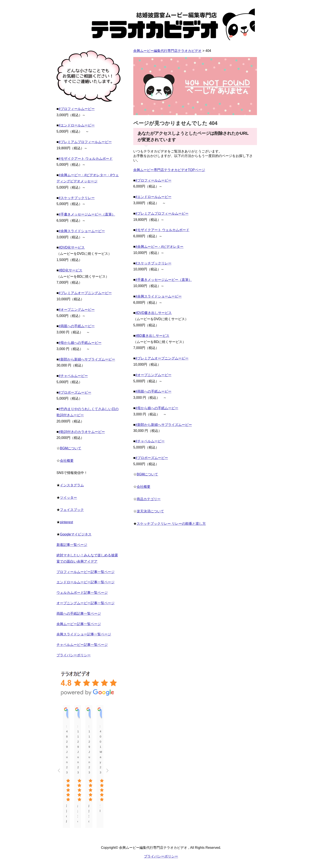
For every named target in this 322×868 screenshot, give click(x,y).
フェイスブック (72, 510)
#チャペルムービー (150, 441)
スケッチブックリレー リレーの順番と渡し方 (171, 524)
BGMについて (147, 474)
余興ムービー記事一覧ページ (79, 624)
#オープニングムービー (153, 375)
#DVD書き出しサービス (154, 313)
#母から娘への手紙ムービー (157, 408)
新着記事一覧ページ (72, 545)
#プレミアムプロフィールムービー (162, 213)
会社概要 (144, 487)
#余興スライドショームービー (159, 296)
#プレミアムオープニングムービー (162, 358)
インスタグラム (72, 485)
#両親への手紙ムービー (153, 391)
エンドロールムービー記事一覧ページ (86, 582)
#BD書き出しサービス (152, 336)
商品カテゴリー (149, 499)
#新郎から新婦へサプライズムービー (164, 425)
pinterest (66, 522)
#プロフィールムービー (153, 180)
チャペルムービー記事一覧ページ (82, 645)
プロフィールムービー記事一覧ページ (86, 572)
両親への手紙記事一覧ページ (79, 614)
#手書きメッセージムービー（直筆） (164, 280)
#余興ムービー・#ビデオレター (160, 247)
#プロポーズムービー (152, 458)
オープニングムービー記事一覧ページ (86, 603)
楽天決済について (150, 511)
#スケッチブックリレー (153, 263)
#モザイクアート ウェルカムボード (162, 230)
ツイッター (68, 498)
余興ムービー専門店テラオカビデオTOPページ (169, 170)
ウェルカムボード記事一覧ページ (82, 593)
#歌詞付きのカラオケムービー (82, 432)
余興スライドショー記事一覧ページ (84, 634)
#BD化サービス (70, 270)
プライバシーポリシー (74, 655)
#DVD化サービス (72, 247)
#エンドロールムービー (153, 197)
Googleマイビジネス (76, 534)
